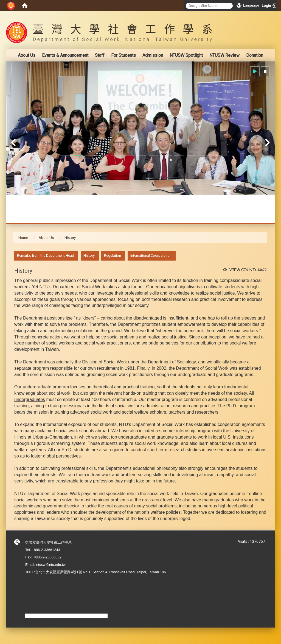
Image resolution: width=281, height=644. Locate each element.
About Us (27, 55)
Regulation (113, 255)
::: (264, 15)
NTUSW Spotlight (186, 55)
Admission (153, 55)
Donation (255, 55)
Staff (100, 55)
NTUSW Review (224, 55)
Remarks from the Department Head (46, 255)
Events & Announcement (65, 55)
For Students (123, 55)
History (89, 255)
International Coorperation (151, 255)
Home (23, 238)
